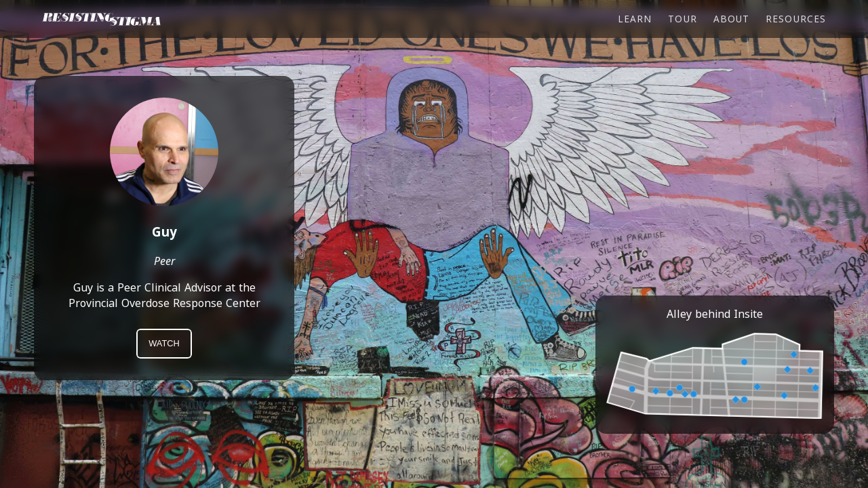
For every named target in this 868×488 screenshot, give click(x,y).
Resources (796, 19)
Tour (682, 19)
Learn (635, 19)
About (731, 19)
